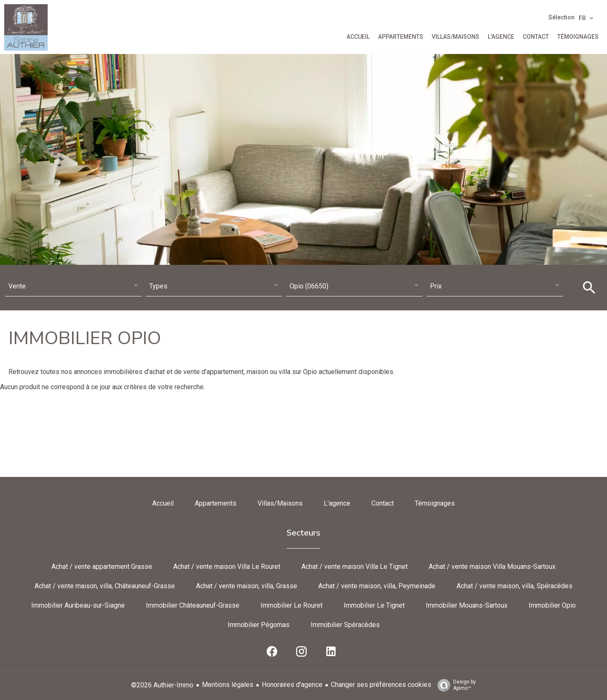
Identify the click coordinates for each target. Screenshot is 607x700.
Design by (455, 685)
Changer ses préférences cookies (381, 685)
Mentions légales (228, 685)
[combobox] (73, 287)
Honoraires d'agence (292, 685)
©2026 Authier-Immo (162, 685)
